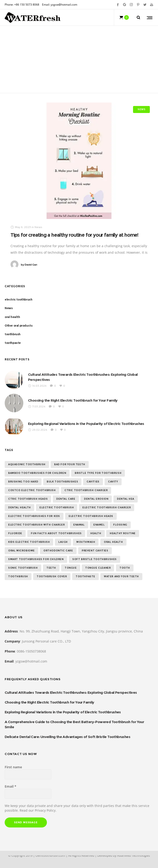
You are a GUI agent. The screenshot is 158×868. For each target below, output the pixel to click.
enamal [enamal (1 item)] (79, 525)
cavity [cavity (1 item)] (113, 482)
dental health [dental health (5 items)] (19, 507)
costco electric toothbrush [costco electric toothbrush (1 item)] (32, 490)
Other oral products (19, 326)
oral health (12, 317)
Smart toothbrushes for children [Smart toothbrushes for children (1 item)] (36, 559)
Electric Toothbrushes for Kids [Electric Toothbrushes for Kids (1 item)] (34, 516)
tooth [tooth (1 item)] (125, 568)
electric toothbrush (18, 299)
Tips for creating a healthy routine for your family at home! (74, 235)
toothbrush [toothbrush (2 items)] (18, 576)
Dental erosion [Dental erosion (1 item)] (96, 499)
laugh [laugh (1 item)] (63, 542)
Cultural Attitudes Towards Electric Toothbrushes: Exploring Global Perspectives (71, 692)
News (9, 308)
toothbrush (13, 334)
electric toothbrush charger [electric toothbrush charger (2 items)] (107, 507)
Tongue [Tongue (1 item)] (71, 568)
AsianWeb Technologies (133, 855)
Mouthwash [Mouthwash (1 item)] (86, 542)
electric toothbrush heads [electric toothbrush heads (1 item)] (91, 516)
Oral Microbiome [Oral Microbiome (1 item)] (21, 551)
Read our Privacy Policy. (38, 810)
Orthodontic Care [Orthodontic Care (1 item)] (58, 551)
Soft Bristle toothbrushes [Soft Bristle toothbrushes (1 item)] (95, 559)
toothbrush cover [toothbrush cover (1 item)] (52, 576)
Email (11, 786)
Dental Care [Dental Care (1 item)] (66, 499)
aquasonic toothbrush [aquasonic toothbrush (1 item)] (27, 464)
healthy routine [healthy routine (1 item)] (123, 533)
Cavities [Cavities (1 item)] (93, 482)
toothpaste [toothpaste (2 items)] (85, 576)
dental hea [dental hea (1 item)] (126, 499)
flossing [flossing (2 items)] (120, 525)
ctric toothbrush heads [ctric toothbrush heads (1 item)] (28, 499)
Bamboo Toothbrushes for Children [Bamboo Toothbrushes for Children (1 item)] (37, 473)
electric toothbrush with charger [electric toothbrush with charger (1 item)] (36, 525)
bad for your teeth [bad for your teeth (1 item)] (70, 464)
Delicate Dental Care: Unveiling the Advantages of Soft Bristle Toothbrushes (67, 737)
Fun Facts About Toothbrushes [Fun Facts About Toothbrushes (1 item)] (56, 533)
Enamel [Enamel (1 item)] (99, 525)
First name (13, 767)
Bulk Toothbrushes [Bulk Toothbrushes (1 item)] (62, 482)
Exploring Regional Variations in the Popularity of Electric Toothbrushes (86, 424)
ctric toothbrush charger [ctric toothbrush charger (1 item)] (86, 490)
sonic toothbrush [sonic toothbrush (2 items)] (23, 568)
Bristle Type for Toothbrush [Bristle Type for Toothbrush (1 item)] (98, 473)
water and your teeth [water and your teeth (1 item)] (121, 576)
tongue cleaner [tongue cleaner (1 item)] (98, 568)
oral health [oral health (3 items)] (113, 542)
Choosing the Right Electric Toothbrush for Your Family (73, 400)
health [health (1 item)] (96, 533)
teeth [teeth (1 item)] (51, 568)
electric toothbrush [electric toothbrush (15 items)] (57, 507)
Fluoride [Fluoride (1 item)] (15, 533)
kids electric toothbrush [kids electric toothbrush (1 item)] (29, 542)
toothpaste (13, 343)
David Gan (29, 265)
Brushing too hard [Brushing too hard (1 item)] (23, 482)
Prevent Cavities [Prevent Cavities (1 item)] (95, 551)
